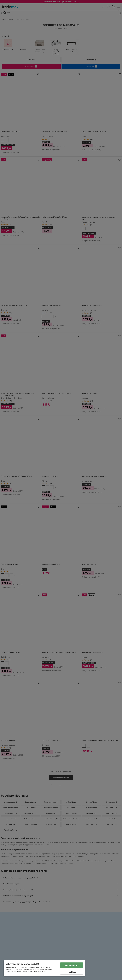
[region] (44, 968)
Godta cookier (72, 965)
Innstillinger (72, 972)
